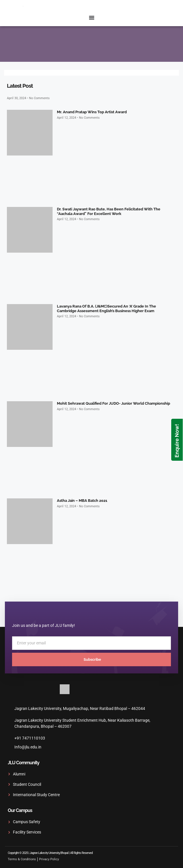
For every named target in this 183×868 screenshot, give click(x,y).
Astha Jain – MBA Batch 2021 (82, 501)
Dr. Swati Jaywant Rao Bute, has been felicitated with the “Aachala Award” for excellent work (109, 211)
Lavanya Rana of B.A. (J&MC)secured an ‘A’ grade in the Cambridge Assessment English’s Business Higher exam (106, 309)
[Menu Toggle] (92, 18)
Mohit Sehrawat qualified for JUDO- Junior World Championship (113, 403)
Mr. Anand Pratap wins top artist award (92, 112)
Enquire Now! (177, 441)
